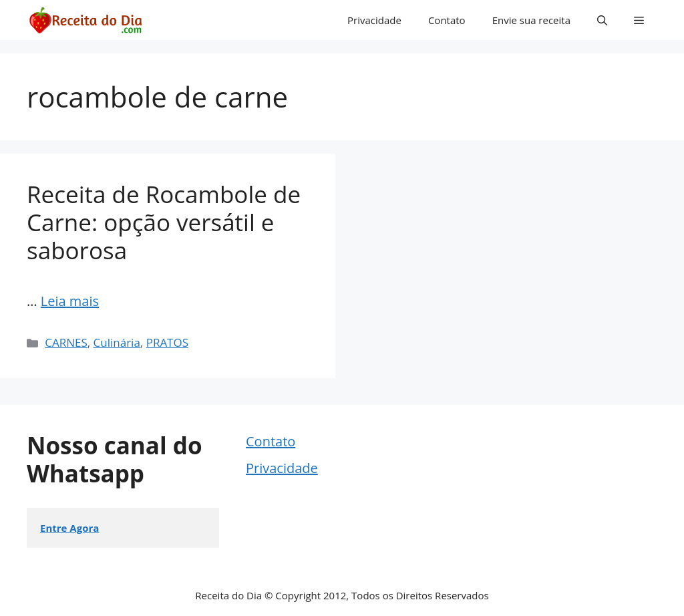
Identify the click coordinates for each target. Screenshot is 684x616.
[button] (602, 20)
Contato (447, 20)
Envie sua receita (531, 20)
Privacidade (374, 20)
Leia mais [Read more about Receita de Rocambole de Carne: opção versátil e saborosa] (70, 301)
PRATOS (167, 342)
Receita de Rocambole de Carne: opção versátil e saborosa (164, 222)
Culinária (117, 342)
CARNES (66, 342)
